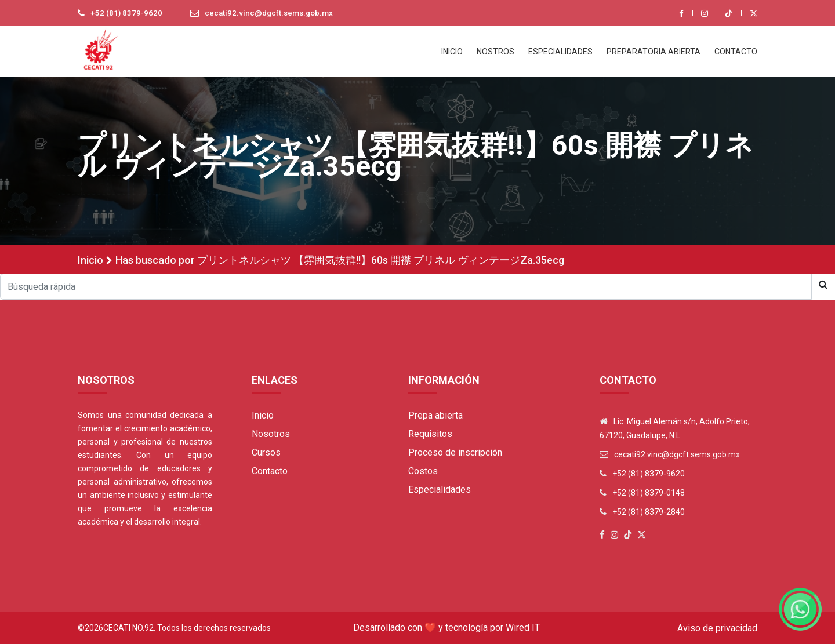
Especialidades (440, 490)
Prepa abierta (435, 415)
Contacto (270, 471)
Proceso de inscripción (455, 452)
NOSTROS (495, 52)
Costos (423, 471)
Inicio (90, 260)
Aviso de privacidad (717, 628)
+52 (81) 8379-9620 (127, 13)
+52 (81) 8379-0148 (649, 493)
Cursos (266, 452)
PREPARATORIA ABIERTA (654, 52)
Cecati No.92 (128, 628)
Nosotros (271, 434)
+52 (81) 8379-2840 (649, 512)
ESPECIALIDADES (560, 52)
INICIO (452, 52)
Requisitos (430, 434)
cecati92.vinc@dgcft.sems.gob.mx (273, 13)
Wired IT (523, 627)
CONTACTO (736, 52)
